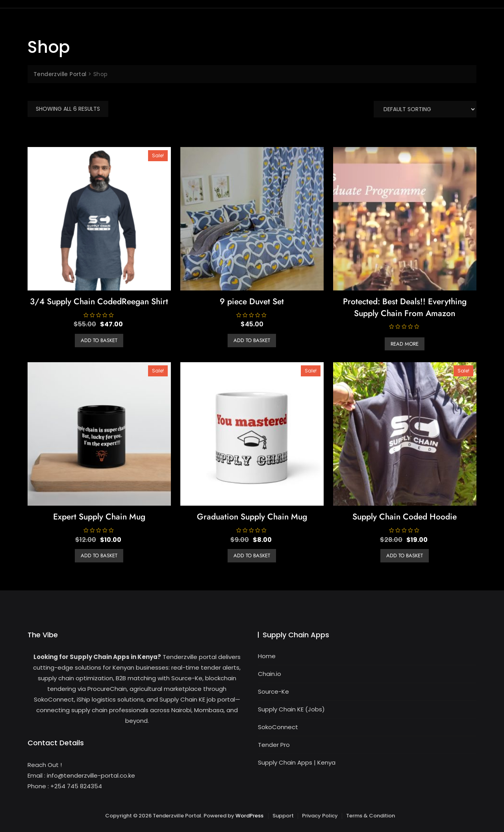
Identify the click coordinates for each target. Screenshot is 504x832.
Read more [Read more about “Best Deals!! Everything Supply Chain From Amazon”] (405, 344)
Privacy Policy (320, 816)
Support (283, 816)
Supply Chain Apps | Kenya (297, 762)
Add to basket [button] (99, 340)
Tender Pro (274, 745)
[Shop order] (425, 109)
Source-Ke (273, 691)
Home (267, 656)
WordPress (249, 816)
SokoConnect (278, 727)
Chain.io (270, 674)
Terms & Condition (371, 816)
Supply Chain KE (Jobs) (291, 709)
